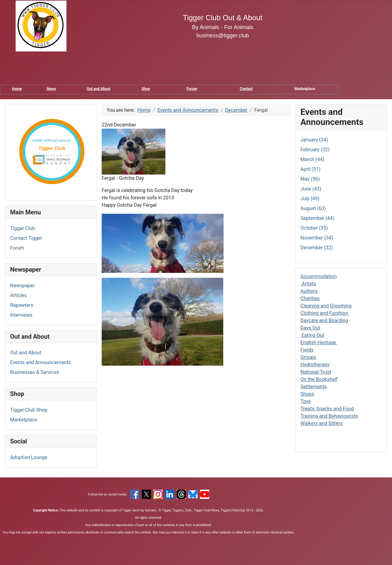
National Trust (316, 372)
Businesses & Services (35, 372)
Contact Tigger (26, 238)
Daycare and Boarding (324, 320)
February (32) (315, 150)
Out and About (98, 89)
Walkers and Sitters (321, 423)
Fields (307, 350)
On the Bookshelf (319, 379)
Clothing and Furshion (325, 313)
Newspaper (23, 286)
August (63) (313, 208)
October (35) (314, 228)
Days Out (310, 328)
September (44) (317, 218)
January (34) (314, 140)
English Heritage (319, 343)
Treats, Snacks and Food (327, 409)
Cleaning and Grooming (326, 306)
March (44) (312, 159)
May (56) (310, 179)
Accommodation (318, 276)
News (51, 89)
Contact (246, 89)
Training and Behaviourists (329, 416)
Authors (309, 291)
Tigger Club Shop (29, 410)
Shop (146, 89)
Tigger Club (23, 228)
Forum (192, 89)
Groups (308, 357)
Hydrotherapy (315, 365)
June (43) (311, 189)
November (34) (317, 238)
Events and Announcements (40, 362)
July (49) (310, 199)
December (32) (317, 248)
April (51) (311, 169)
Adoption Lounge (29, 457)
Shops (307, 394)
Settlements (314, 387)
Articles (18, 295)
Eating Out (312, 335)
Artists (308, 284)
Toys (306, 401)
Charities (310, 298)
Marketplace (24, 420)
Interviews (21, 315)
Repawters (22, 305)
